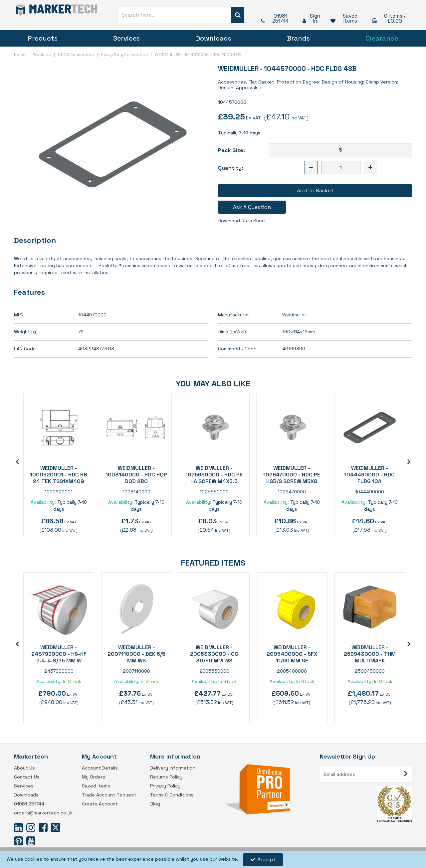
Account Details (100, 768)
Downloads (213, 38)
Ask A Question (252, 207)
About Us (24, 768)
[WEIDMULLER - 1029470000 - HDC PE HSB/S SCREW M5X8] (292, 428)
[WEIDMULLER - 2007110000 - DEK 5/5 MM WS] (137, 607)
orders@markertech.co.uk (43, 813)
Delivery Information (173, 768)
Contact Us (27, 777)
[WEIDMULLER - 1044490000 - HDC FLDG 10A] (370, 428)
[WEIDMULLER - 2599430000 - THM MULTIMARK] (370, 607)
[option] (59, 465)
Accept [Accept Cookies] (263, 860)
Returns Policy (166, 777)
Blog (155, 804)
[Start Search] (238, 15)
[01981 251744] (275, 18)
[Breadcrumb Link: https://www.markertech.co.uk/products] (42, 54)
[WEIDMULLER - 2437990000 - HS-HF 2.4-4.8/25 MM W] (59, 607)
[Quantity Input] (341, 167)
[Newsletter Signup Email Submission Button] (406, 774)
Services (126, 38)
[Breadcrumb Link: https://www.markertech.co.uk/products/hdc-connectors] (76, 54)
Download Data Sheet (243, 221)
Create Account (100, 804)
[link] (18, 827)
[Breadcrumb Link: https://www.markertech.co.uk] (20, 54)
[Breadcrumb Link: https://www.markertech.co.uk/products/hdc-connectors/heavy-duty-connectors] (124, 54)
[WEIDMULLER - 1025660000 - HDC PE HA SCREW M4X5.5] (214, 428)
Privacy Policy (165, 786)
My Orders (94, 777)
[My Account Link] (310, 18)
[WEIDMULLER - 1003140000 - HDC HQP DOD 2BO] (136, 428)
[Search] (175, 15)
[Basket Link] (389, 18)
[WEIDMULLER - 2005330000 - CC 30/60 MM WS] (214, 607)
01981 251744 (29, 804)
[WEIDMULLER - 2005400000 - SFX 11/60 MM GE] (292, 607)
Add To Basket (315, 190)
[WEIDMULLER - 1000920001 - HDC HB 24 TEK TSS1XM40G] (59, 428)
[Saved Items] (344, 18)
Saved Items (96, 786)
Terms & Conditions (172, 795)
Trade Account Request (109, 795)
